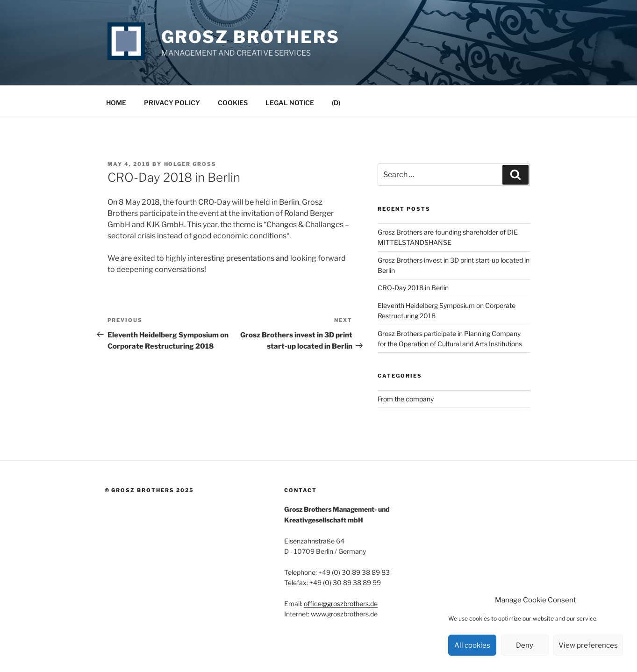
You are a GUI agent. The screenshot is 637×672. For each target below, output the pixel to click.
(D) (336, 103)
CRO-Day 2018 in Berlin (413, 288)
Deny (525, 645)
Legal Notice (290, 103)
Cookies (233, 103)
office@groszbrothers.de (341, 604)
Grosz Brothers (251, 37)
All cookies (472, 645)
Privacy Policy (172, 103)
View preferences (588, 645)
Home (116, 103)
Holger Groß (190, 164)
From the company (406, 399)
